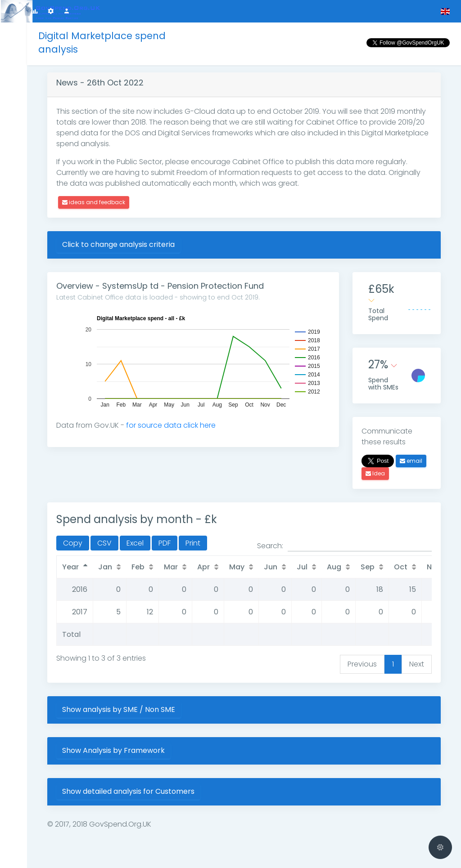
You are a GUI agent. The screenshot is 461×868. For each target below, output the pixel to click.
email (411, 461)
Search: (344, 546)
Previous (362, 664)
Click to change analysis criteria (118, 244)
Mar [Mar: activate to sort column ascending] (171, 567)
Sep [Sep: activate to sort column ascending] (368, 567)
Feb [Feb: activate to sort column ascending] (138, 567)
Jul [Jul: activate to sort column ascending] (302, 567)
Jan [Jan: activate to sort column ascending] (105, 567)
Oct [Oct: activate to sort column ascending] (401, 567)
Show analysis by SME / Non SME (119, 709)
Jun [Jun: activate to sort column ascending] (271, 567)
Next (417, 664)
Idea (375, 473)
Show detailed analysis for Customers (128, 791)
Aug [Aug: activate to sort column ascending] (334, 567)
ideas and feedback (94, 202)
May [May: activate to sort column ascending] (237, 567)
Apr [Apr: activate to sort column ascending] (203, 567)
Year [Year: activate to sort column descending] (70, 567)
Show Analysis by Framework (113, 750)
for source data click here (171, 425)
